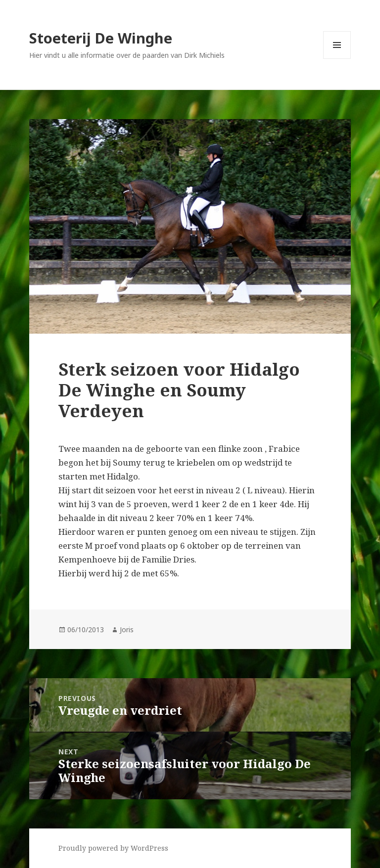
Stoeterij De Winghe (101, 38)
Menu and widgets (337, 59)
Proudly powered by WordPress (113, 848)
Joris (127, 629)
